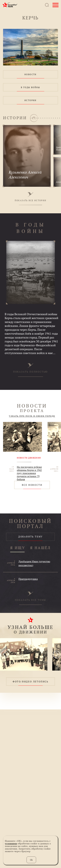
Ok (31, 860)
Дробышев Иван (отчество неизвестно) (34, 563)
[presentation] (4, 654)
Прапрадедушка (28, 579)
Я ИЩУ (18, 548)
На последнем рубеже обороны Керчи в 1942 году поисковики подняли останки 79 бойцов (29, 473)
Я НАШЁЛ (40, 548)
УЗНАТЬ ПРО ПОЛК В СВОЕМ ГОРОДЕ (32, 416)
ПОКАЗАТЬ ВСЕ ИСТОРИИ (31, 197)
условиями (11, 843)
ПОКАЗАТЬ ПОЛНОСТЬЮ (31, 368)
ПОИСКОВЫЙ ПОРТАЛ (31, 523)
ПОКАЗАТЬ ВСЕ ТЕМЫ (31, 596)
